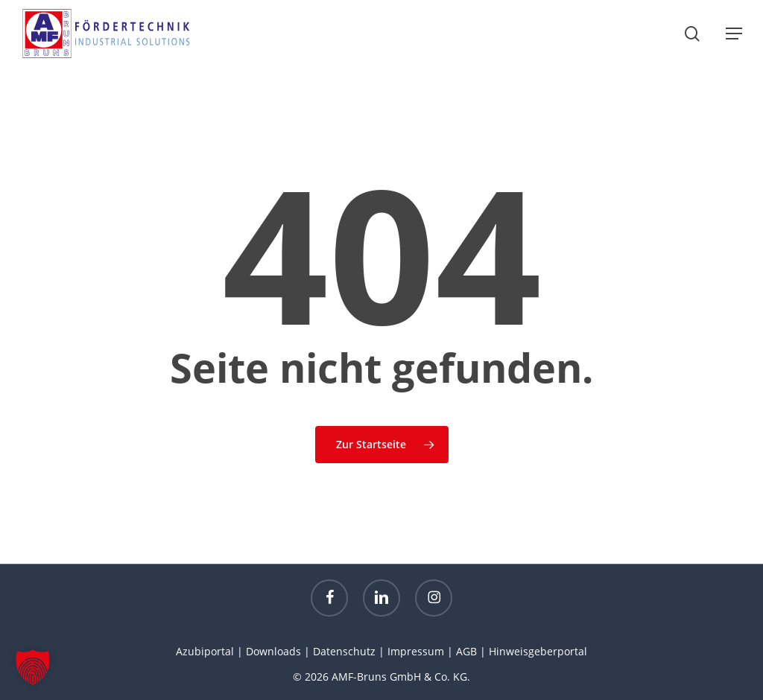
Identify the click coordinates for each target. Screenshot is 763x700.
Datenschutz (344, 651)
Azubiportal (205, 651)
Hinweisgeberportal (538, 651)
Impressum (416, 651)
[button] (734, 34)
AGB (466, 651)
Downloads (273, 651)
